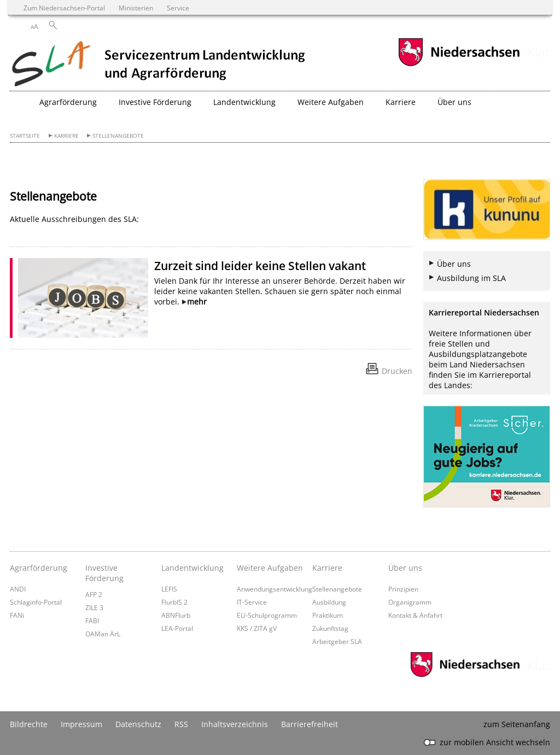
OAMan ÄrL (103, 634)
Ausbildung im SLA (471, 278)
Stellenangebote (118, 136)
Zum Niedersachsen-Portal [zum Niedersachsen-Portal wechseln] (64, 8)
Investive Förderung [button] (155, 102)
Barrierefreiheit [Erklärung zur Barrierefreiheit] (310, 724)
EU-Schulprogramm (267, 615)
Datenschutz (138, 724)
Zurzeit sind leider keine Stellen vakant (260, 266)
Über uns (454, 264)
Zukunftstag (330, 628)
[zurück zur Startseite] (159, 64)
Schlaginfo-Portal (36, 602)
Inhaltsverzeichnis (235, 724)
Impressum (81, 724)
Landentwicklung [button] (244, 102)
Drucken (397, 371)
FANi (17, 615)
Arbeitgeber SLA (337, 641)
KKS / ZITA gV (257, 628)
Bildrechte (29, 724)
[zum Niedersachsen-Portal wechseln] (459, 65)
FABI (92, 621)
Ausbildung (329, 602)
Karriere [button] (401, 102)
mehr (197, 302)
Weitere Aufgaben (270, 568)
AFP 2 (94, 594)
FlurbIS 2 (174, 602)
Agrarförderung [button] (68, 102)
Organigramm (410, 602)
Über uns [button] (454, 102)
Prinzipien (403, 589)
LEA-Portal (177, 628)
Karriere (66, 136)
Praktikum (328, 615)
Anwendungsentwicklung (275, 589)
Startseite (25, 136)
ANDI (18, 589)
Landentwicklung (192, 568)
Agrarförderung (39, 568)
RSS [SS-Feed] (181, 724)
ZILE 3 (94, 607)
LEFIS (169, 589)
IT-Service (252, 602)
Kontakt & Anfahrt (415, 615)
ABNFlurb (176, 615)
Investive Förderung (104, 573)
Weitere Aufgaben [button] (331, 102)
